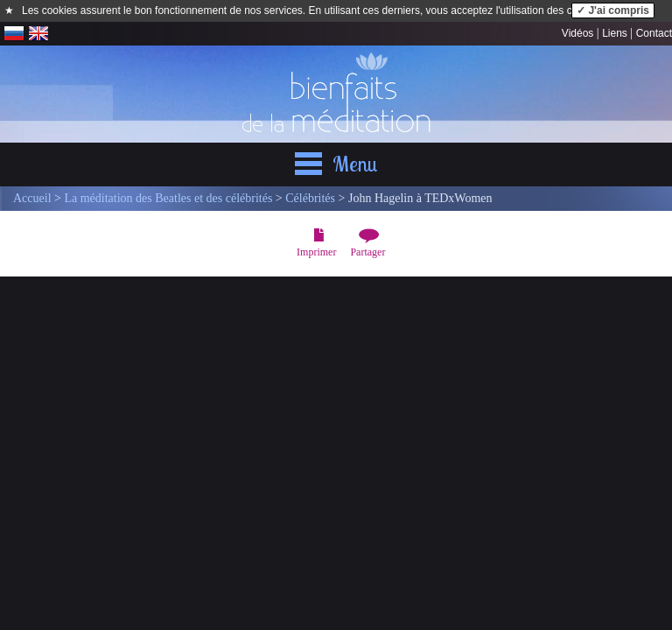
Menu (355, 164)
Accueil (32, 198)
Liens (615, 33)
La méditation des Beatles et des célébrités (168, 198)
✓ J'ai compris (613, 10)
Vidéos (577, 33)
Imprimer (316, 252)
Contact (654, 33)
